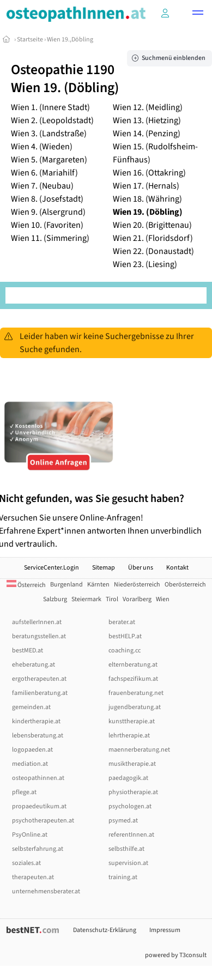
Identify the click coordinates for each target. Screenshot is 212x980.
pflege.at (24, 792)
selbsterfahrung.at (38, 849)
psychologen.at (130, 806)
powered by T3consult (176, 955)
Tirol (112, 599)
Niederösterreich (137, 585)
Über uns (141, 568)
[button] (198, 14)
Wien (163, 599)
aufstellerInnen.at (37, 622)
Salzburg (55, 599)
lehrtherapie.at (129, 736)
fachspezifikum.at (133, 679)
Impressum (165, 930)
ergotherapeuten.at (39, 679)
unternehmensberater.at (46, 891)
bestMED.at (28, 651)
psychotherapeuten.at (43, 821)
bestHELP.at (125, 636)
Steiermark (86, 599)
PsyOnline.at (30, 835)
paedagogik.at (128, 778)
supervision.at (128, 863)
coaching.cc (125, 651)
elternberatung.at (133, 665)
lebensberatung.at (38, 736)
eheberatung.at (34, 665)
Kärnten (98, 585)
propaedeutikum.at (39, 806)
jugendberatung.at (135, 707)
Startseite (30, 40)
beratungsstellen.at (39, 636)
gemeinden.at (31, 707)
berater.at (122, 622)
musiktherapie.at (132, 764)
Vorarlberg (137, 599)
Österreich (26, 585)
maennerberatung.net (139, 750)
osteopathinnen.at (38, 778)
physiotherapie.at (133, 792)
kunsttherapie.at (132, 721)
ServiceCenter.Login (52, 568)
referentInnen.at (131, 835)
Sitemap (104, 568)
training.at (123, 877)
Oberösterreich (185, 585)
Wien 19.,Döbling (70, 40)
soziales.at (26, 863)
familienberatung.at (40, 693)
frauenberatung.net (136, 693)
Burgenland (66, 585)
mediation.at (30, 764)
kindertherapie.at (36, 721)
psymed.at (123, 821)
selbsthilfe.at (126, 849)
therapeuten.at (33, 877)
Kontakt (177, 568)
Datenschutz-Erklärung (105, 930)
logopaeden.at (32, 750)
